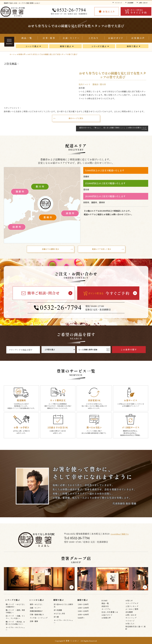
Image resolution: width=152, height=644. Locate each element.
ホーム (12, 54)
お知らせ (129, 604)
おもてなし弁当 (59, 617)
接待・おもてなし (36, 607)
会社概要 (130, 3)
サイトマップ (131, 621)
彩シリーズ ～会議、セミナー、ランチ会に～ (15, 620)
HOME (105, 604)
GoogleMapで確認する (123, 537)
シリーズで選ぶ (99, 47)
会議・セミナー (71, 38)
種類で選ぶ (65, 47)
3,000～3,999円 (83, 614)
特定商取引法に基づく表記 (136, 631)
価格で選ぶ (132, 47)
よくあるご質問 (132, 612)
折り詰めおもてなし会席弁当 (49, 38)
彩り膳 (56, 620)
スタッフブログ (132, 606)
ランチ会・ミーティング (39, 621)
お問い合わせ (143, 3)
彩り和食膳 (58, 613)
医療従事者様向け (36, 614)
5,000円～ (81, 621)
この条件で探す (129, 353)
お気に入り (130, 627)
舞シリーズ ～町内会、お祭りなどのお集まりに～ (15, 626)
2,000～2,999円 (83, 611)
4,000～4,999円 (83, 618)
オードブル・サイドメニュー (15, 632)
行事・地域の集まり (37, 618)
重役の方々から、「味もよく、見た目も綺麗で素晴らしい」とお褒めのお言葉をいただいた (113, 130)
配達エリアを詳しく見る (102, 251)
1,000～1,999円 (83, 607)
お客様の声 (138, 38)
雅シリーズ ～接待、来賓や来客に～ (15, 614)
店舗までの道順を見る (51, 251)
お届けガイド (116, 38)
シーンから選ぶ (32, 47)
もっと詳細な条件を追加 (94, 353)
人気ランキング (132, 609)
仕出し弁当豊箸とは (93, 38)
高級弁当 (105, 609)
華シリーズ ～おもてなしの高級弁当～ (15, 609)
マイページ (118, 3)
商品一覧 (27, 38)
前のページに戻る (76, 119)
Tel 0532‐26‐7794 (77, 541)
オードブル (106, 612)
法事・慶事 (34, 624)
